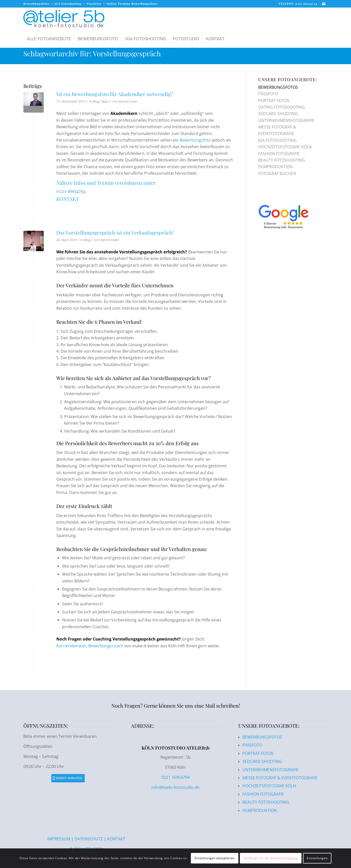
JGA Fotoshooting (68, 4)
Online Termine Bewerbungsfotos (132, 4)
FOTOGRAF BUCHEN (277, 173)
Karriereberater (71, 646)
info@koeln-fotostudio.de (175, 787)
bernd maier (128, 101)
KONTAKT (68, 199)
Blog (96, 101)
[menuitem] (38, 4)
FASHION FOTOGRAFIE (279, 154)
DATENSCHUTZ (89, 839)
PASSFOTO (268, 94)
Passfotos (94, 4)
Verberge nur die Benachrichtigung (271, 858)
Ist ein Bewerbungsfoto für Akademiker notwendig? (115, 94)
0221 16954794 (71, 191)
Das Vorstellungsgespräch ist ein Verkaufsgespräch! (115, 232)
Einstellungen (317, 858)
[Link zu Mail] (324, 4)
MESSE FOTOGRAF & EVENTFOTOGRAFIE (280, 778)
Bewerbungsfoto (195, 140)
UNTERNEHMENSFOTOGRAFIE (286, 120)
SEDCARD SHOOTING (278, 114)
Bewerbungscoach (106, 646)
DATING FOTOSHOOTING (282, 107)
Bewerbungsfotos (36, 4)
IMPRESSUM (59, 839)
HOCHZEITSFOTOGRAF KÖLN (285, 147)
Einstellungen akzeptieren (215, 858)
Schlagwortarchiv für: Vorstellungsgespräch (92, 53)
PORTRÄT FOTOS (274, 101)
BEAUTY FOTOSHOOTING (282, 160)
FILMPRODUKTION (275, 167)
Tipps (105, 101)
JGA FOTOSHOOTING (277, 140)
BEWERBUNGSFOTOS (278, 87)
